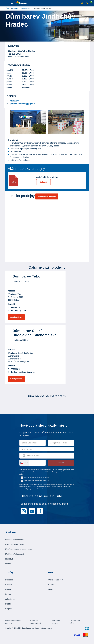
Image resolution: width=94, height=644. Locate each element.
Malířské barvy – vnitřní (15, 545)
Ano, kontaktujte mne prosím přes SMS (37, 481)
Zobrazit (43, 182)
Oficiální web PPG (56, 580)
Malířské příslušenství (15, 554)
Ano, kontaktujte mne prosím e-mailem (37, 477)
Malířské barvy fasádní (15, 540)
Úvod (8, 8)
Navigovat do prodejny (47, 196)
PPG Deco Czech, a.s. (26, 628)
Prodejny (15, 8)
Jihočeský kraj (25, 8)
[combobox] (24, 463)
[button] (15, 122)
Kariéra (51, 585)
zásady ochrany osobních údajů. (54, 489)
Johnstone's (10, 599)
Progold (9, 609)
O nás (51, 589)
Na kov (8, 564)
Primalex (9, 580)
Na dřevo (9, 559)
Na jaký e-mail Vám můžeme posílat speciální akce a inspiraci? (46, 434)
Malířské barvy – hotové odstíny (19, 549)
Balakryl (9, 585)
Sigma (8, 594)
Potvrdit (61, 463)
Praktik (8, 604)
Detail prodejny (16, 317)
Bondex (9, 589)
